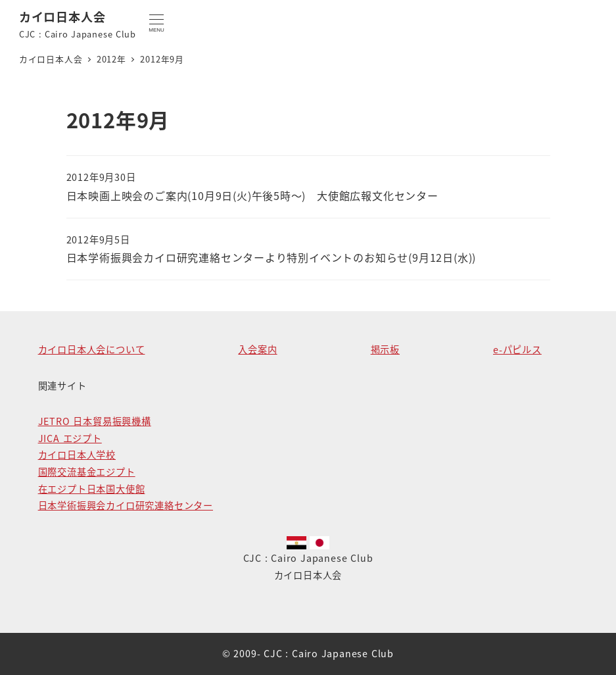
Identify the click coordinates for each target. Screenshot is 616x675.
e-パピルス (517, 349)
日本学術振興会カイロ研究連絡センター (126, 505)
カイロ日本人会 (62, 16)
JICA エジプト (70, 438)
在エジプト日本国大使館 (92, 489)
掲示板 (385, 349)
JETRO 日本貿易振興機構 (95, 421)
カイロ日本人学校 (77, 455)
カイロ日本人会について (92, 349)
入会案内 (257, 349)
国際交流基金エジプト (87, 472)
